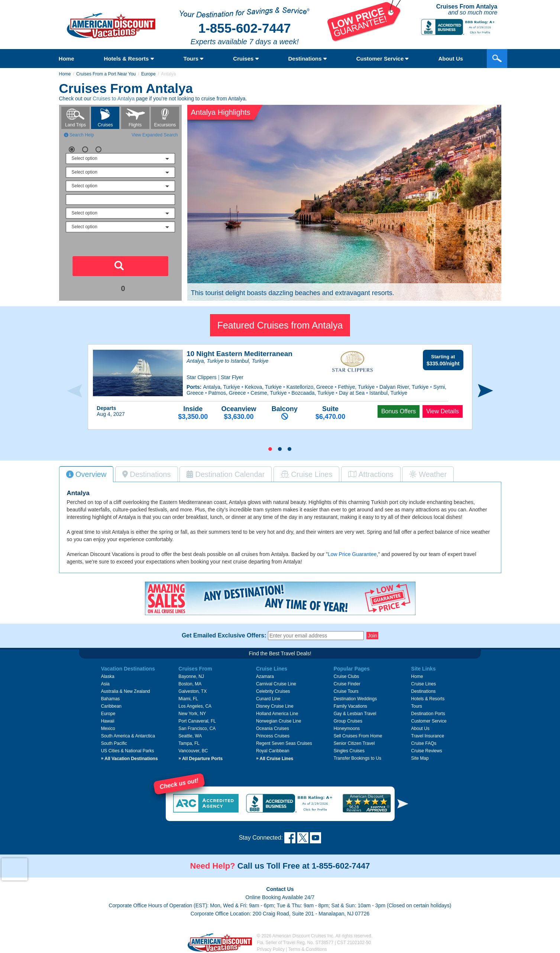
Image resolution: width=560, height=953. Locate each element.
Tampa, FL (189, 743)
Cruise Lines (423, 684)
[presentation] (75, 391)
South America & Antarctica (128, 736)
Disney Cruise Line (275, 706)
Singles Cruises (349, 751)
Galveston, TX (192, 691)
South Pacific (114, 743)
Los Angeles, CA (195, 706)
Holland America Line (277, 714)
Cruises (246, 59)
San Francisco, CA (197, 729)
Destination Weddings (355, 699)
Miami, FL (188, 699)
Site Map (420, 758)
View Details (443, 411)
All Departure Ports (200, 759)
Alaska (108, 676)
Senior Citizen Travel (354, 743)
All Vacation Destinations (130, 759)
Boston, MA (190, 684)
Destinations (307, 59)
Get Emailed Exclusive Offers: (224, 636)
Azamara (265, 676)
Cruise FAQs (424, 743)
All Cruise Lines (275, 759)
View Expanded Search (155, 135)
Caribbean (111, 706)
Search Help (79, 135)
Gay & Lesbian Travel (355, 714)
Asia (105, 684)
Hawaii (108, 721)
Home (67, 59)
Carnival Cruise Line (276, 684)
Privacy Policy (271, 949)
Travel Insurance (428, 736)
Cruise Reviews (426, 751)
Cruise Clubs (347, 676)
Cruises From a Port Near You (106, 74)
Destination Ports (428, 714)
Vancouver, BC (193, 751)
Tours (194, 59)
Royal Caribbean (273, 751)
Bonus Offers (399, 411)
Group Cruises (348, 721)
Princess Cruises (273, 736)
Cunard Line (268, 699)
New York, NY (192, 714)
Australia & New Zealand (126, 691)
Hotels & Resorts (129, 59)
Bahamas (111, 699)
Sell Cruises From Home (358, 736)
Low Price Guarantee (352, 554)
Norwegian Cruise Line (279, 721)
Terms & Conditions (308, 949)
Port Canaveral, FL (197, 721)
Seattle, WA (190, 736)
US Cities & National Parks (128, 751)
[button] (270, 449)
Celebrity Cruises (273, 691)
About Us (420, 729)
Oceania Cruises (273, 729)
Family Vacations (350, 706)
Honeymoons (347, 729)
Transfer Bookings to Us (357, 758)
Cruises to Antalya (114, 98)
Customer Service (383, 59)
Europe (148, 74)
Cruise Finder (347, 684)
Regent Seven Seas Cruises (284, 743)
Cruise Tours (346, 691)
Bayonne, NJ (191, 676)
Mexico (108, 729)
